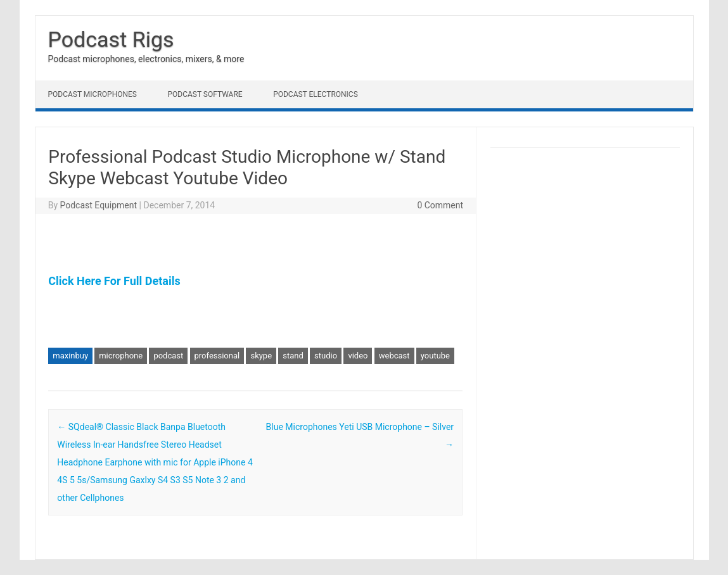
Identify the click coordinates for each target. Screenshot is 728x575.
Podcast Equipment (98, 205)
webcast (394, 356)
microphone (121, 356)
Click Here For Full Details (114, 281)
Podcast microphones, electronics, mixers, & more (146, 59)
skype (261, 356)
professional (217, 356)
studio (326, 356)
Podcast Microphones (93, 94)
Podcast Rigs (111, 39)
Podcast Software (205, 94)
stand (293, 356)
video (358, 356)
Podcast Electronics (316, 94)
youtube (435, 356)
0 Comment (440, 205)
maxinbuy (70, 356)
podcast (168, 356)
